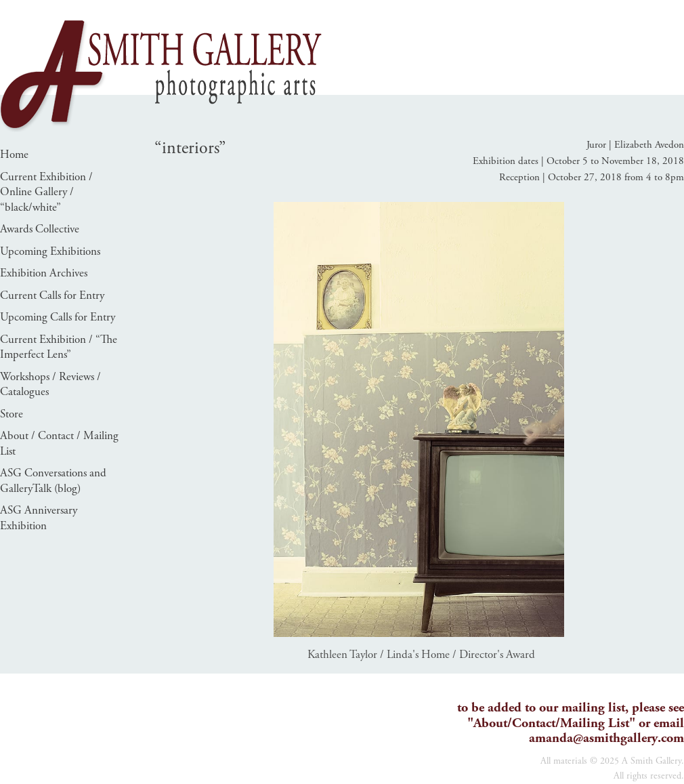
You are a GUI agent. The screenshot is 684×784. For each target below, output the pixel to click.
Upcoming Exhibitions (50, 251)
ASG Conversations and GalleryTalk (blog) (53, 481)
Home (14, 154)
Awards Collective (40, 229)
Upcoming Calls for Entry (58, 317)
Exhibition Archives (44, 273)
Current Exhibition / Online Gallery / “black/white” (46, 192)
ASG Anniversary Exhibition (39, 518)
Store (12, 414)
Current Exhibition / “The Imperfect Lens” (59, 347)
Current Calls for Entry (52, 295)
